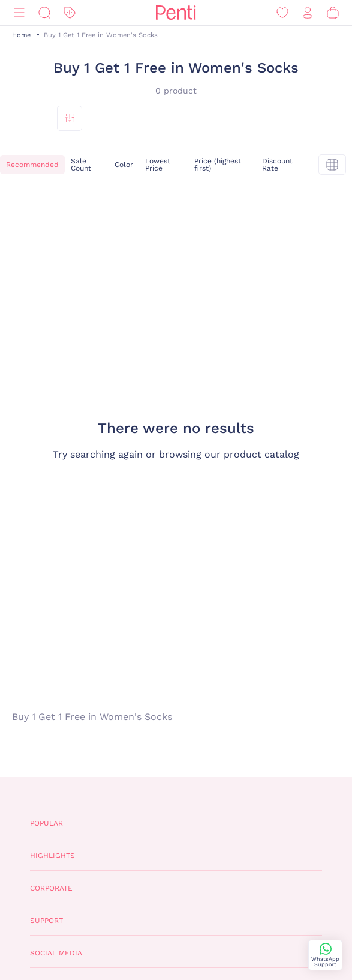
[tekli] (332, 165)
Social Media (56, 953)
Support (46, 921)
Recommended (32, 165)
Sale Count (81, 165)
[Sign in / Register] (308, 13)
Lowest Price (158, 165)
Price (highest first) (218, 165)
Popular (46, 823)
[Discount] (70, 13)
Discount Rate (277, 165)
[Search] (44, 13)
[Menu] (19, 13)
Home (21, 35)
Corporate (51, 888)
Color (124, 165)
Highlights (52, 856)
